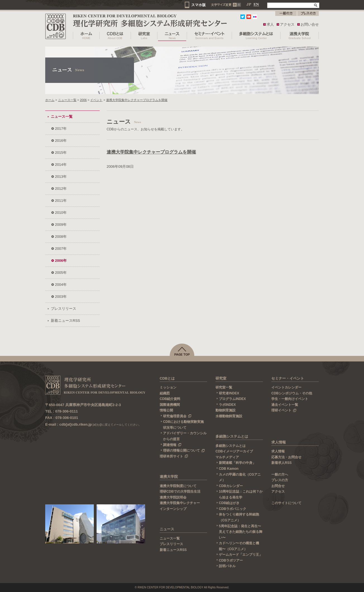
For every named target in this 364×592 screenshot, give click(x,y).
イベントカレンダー (286, 387)
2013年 (61, 177)
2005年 (61, 273)
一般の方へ (280, 474)
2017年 (61, 129)
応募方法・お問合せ (286, 457)
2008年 (61, 237)
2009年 (61, 225)
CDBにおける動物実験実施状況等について (183, 425)
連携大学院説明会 (173, 497)
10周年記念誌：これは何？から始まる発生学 (241, 494)
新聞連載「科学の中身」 (237, 463)
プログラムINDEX (232, 399)
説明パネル (227, 566)
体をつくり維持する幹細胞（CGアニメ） (239, 517)
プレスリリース (64, 309)
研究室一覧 (224, 387)
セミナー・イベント (288, 378)
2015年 (61, 153)
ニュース (167, 529)
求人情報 (279, 442)
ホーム (50, 100)
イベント (96, 100)
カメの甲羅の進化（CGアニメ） (240, 477)
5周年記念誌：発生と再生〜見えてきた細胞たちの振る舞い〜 (241, 532)
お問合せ (278, 486)
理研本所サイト (174, 456)
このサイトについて (286, 503)
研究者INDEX (229, 393)
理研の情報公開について (184, 450)
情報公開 (166, 410)
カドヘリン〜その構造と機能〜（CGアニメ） (239, 546)
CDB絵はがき (229, 503)
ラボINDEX (227, 405)
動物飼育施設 (226, 410)
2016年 (61, 141)
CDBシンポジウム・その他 (292, 393)
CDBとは (167, 378)
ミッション (168, 387)
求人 (270, 24)
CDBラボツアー (231, 560)
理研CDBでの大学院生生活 (180, 492)
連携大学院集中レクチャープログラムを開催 (137, 100)
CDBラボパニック (233, 509)
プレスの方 (280, 480)
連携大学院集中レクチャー (180, 503)
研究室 (221, 378)
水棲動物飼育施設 (229, 416)
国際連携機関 (170, 405)
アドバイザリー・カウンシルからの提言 (185, 436)
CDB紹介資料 (170, 399)
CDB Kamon (229, 469)
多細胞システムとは (232, 436)
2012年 (61, 189)
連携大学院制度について (178, 486)
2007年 (61, 249)
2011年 (61, 201)
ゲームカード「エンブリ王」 (241, 555)
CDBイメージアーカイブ (234, 451)
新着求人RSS (282, 463)
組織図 (165, 393)
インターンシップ (173, 509)
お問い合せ (310, 24)
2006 (83, 100)
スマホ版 (198, 5)
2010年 (61, 213)
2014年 (61, 165)
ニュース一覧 (67, 100)
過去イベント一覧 (285, 405)
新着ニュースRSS (65, 321)
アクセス (287, 24)
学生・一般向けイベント (290, 399)
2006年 (61, 261)
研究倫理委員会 (177, 416)
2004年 (61, 285)
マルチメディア (227, 457)
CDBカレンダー (231, 486)
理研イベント (284, 410)
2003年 (61, 297)
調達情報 (172, 445)
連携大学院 (169, 477)
